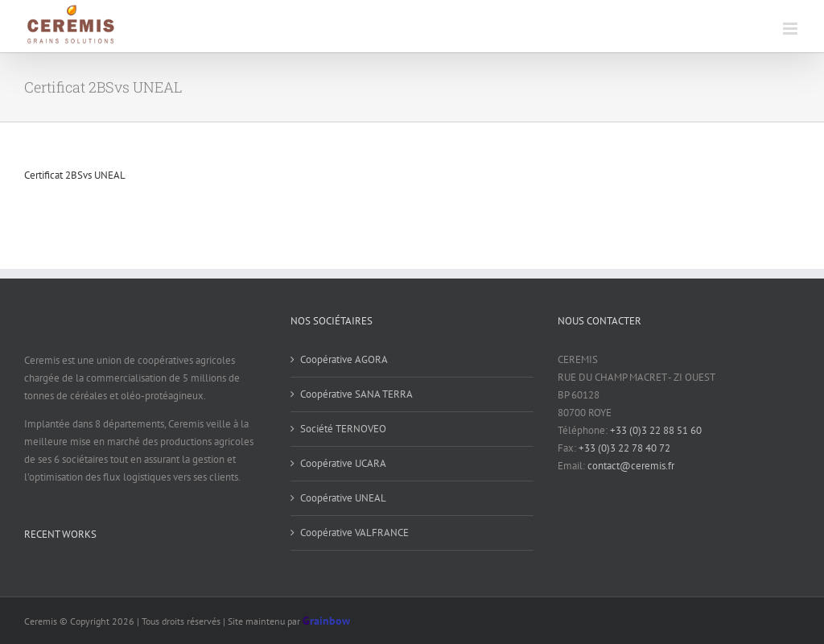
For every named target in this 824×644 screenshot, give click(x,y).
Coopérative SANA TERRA (356, 394)
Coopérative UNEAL (343, 498)
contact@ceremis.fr (631, 466)
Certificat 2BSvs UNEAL (75, 175)
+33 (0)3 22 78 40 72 (624, 448)
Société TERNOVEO (343, 429)
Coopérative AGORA (344, 359)
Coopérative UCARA (343, 463)
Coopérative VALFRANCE (354, 533)
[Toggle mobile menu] (791, 29)
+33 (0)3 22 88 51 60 (656, 430)
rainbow (326, 621)
